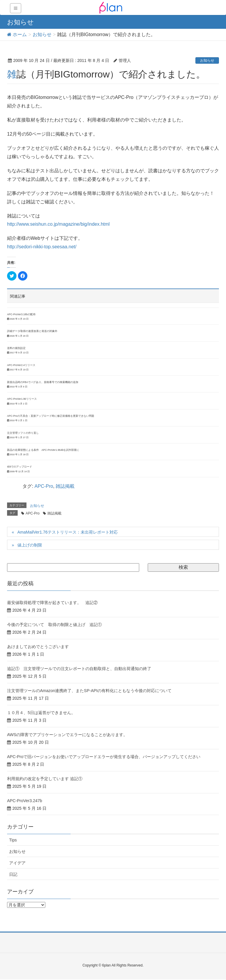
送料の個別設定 (16, 348)
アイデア (17, 863)
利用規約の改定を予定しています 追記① (45, 779)
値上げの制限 (30, 545)
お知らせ (207, 60)
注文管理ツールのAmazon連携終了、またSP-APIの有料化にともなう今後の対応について (89, 691)
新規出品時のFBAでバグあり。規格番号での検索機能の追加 (43, 382)
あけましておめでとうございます (38, 647)
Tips (13, 840)
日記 (13, 874)
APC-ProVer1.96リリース (22, 399)
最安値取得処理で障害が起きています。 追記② (52, 603)
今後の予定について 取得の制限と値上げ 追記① (54, 625)
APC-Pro (44, 486)
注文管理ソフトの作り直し (23, 433)
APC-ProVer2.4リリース (21, 365)
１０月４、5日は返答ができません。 (41, 713)
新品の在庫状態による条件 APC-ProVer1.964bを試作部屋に (43, 450)
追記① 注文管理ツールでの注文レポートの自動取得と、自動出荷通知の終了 (79, 669)
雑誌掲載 (65, 486)
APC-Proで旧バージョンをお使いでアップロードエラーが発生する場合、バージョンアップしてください (104, 757)
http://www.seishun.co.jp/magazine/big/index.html (58, 224)
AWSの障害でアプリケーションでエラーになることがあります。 (67, 735)
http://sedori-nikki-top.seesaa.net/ (42, 247)
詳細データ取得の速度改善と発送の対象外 (32, 331)
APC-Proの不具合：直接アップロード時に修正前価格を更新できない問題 (51, 416)
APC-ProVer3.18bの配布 (21, 314)
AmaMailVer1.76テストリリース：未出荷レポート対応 (68, 532)
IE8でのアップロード (20, 467)
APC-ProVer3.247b (25, 801)
